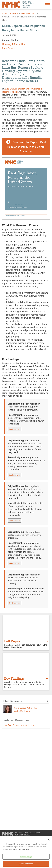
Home (5, 13)
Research (14, 13)
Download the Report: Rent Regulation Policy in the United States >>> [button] (26, 146)
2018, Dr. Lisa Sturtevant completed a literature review (22, 90)
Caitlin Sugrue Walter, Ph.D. (26, 708)
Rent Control (9, 48)
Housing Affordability (13, 44)
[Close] (49, 840)
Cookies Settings (26, 857)
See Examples (14, 429)
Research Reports (29, 13)
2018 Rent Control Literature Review (19, 725)
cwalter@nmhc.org (22, 711)
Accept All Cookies (26, 864)
